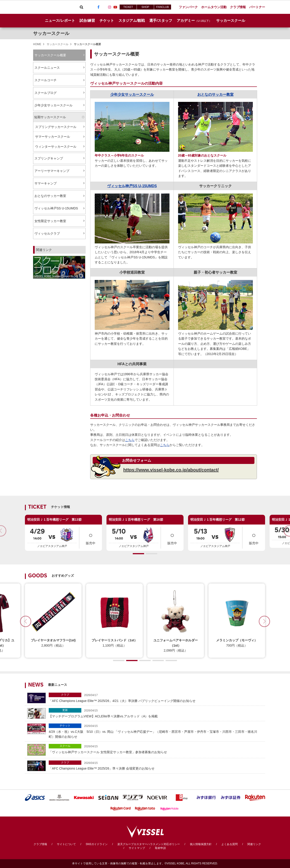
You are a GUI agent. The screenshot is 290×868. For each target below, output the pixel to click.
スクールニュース (47, 68)
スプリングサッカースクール (56, 127)
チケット (65, 726)
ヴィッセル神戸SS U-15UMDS (56, 208)
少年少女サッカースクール (53, 105)
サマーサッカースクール (53, 137)
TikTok (104, 7)
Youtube (115, 7)
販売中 (91, 537)
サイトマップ (137, 848)
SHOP (145, 7)
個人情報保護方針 (201, 844)
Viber (87, 7)
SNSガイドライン (97, 844)
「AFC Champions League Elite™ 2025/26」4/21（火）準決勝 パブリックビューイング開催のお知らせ (156, 698)
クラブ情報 (40, 844)
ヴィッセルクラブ (47, 233)
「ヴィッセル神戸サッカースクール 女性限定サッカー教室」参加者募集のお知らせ (156, 749)
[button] (138, 554)
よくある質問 (230, 844)
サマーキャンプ (46, 183)
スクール (65, 746)
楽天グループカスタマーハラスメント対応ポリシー (149, 844)
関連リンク (254, 844)
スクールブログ (46, 93)
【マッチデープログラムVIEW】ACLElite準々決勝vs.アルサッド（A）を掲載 (156, 713)
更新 (65, 710)
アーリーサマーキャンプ (52, 171)
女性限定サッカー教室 (50, 221)
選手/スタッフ (161, 21)
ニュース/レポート (60, 21)
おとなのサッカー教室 (50, 196)
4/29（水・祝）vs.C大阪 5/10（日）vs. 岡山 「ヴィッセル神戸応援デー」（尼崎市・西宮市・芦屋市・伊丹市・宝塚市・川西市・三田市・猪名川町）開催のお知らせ (156, 731)
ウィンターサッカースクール (56, 147)
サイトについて (66, 844)
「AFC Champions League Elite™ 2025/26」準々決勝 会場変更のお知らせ (156, 765)
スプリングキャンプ (49, 158)
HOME (37, 44)
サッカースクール (51, 33)
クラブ (65, 695)
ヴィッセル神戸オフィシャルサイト (50, 7)
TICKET (128, 7)
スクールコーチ (46, 80)
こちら (130, 440)
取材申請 (160, 848)
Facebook (98, 7)
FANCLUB (163, 7)
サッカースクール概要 (50, 55)
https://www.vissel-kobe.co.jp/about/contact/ (171, 470)
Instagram (110, 7)
